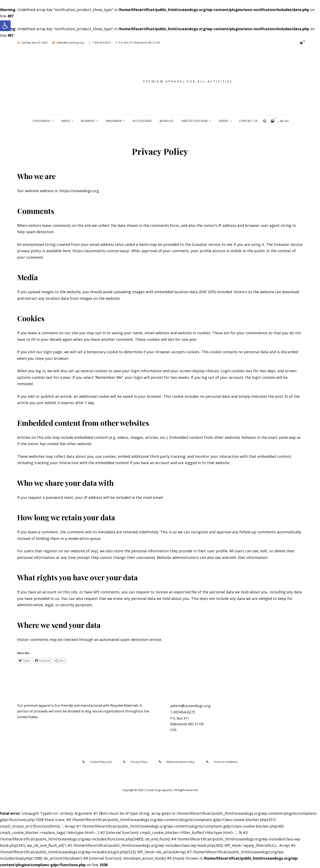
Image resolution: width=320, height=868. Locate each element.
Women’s (88, 121)
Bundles (167, 121)
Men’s (66, 121)
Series (224, 121)
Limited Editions (194, 121)
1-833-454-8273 (100, 43)
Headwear (114, 121)
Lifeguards (41, 121)
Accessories (142, 121)
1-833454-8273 (183, 712)
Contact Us (249, 121)
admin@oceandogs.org (68, 43)
